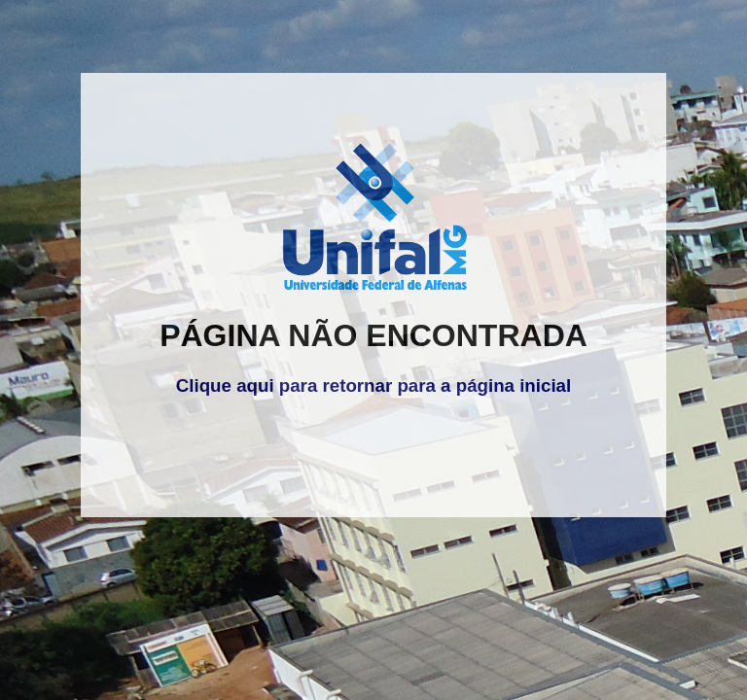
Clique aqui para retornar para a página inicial (373, 385)
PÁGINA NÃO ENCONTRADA (373, 335)
